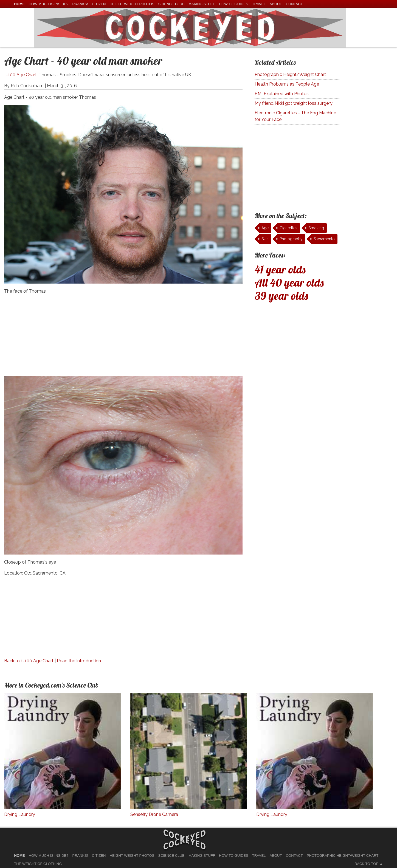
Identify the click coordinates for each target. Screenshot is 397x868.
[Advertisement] (123, 337)
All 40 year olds (289, 282)
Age (265, 228)
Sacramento (324, 239)
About (276, 4)
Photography (291, 239)
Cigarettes (288, 228)
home (19, 4)
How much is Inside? (49, 4)
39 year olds (281, 296)
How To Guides (233, 4)
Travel (259, 4)
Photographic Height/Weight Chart (290, 74)
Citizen (99, 4)
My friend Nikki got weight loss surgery (294, 103)
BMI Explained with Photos (282, 94)
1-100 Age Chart (20, 75)
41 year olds (280, 269)
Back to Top (367, 864)
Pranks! (80, 4)
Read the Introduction (79, 661)
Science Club (171, 4)
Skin (265, 239)
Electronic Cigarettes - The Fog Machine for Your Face (295, 116)
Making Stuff (202, 4)
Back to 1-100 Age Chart (29, 661)
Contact (294, 4)
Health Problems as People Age (287, 84)
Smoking (316, 228)
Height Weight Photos (132, 4)
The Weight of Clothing (38, 864)
